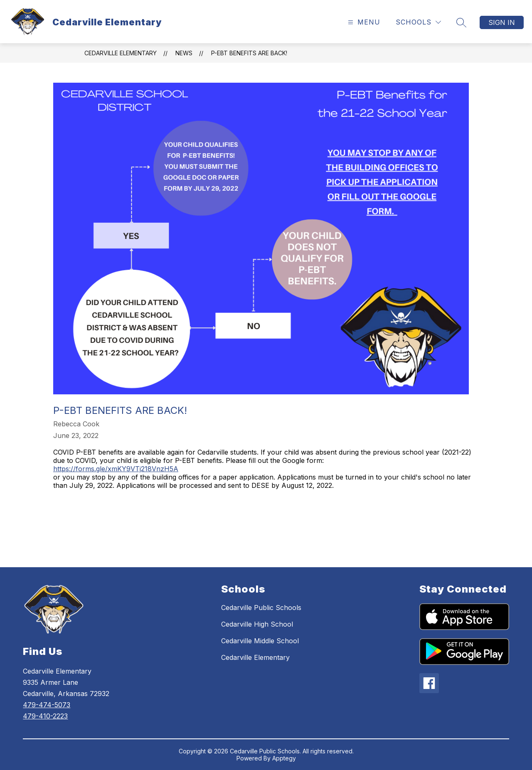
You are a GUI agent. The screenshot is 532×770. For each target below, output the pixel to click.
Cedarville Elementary (121, 53)
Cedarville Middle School (260, 641)
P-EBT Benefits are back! (249, 53)
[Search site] (461, 22)
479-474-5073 (47, 705)
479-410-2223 (45, 716)
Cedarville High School (257, 624)
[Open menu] (363, 22)
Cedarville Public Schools (261, 608)
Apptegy (284, 758)
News (184, 53)
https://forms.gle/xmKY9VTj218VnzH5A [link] (116, 469)
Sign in (502, 22)
